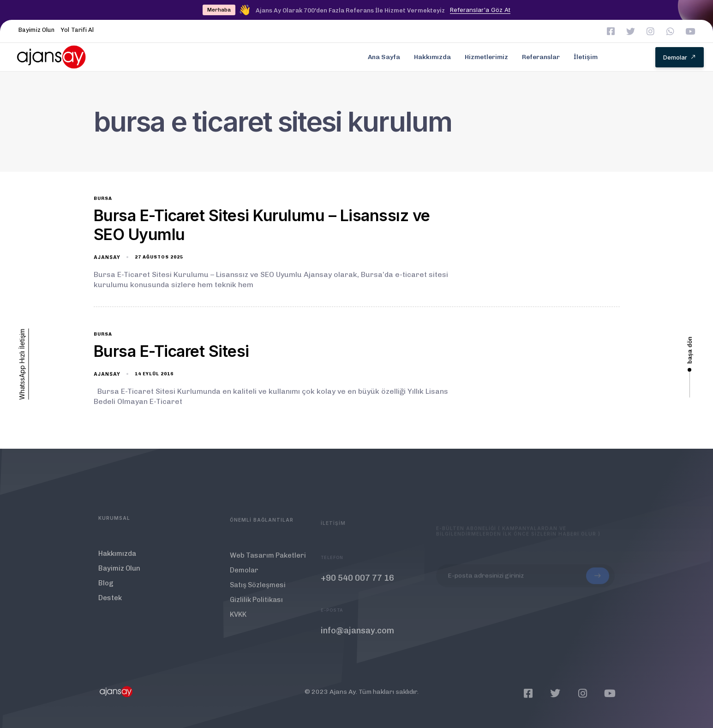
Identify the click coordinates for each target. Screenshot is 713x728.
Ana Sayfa (384, 57)
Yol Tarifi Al (77, 30)
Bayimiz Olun (36, 30)
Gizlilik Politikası (256, 605)
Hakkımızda (432, 57)
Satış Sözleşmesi (258, 590)
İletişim (586, 57)
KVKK (238, 620)
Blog (106, 586)
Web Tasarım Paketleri (268, 561)
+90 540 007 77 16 (357, 587)
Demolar (244, 576)
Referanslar (541, 57)
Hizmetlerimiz (486, 57)
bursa (103, 199)
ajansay (107, 257)
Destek (110, 601)
